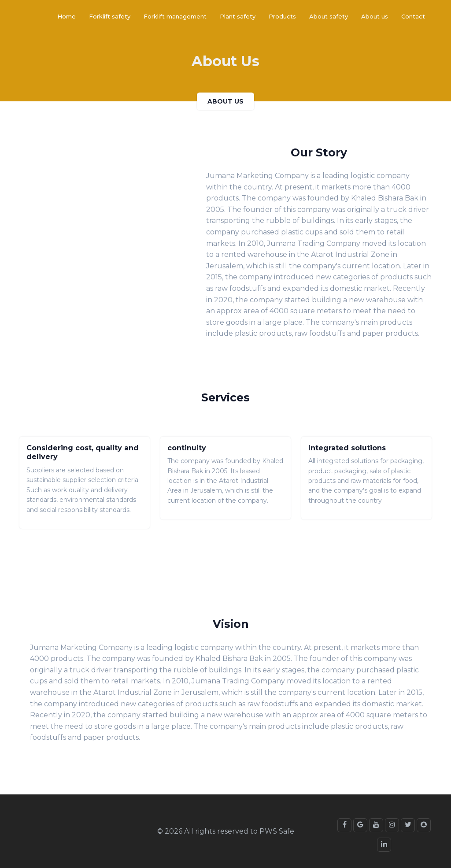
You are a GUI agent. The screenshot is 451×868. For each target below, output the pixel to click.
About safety (329, 16)
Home (67, 16)
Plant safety (238, 16)
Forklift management (175, 16)
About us (375, 16)
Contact (413, 16)
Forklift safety (110, 16)
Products (282, 16)
